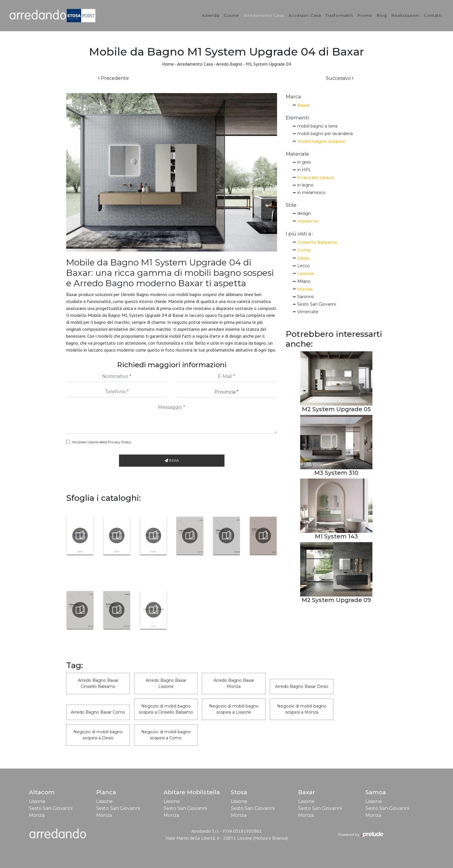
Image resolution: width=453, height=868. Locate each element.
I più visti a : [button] (299, 234)
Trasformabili (339, 15)
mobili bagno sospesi (321, 141)
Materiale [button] (297, 154)
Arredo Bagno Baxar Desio (302, 686)
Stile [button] (291, 205)
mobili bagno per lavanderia (325, 134)
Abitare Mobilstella (192, 792)
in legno (305, 185)
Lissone (306, 273)
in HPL (304, 170)
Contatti (433, 15)
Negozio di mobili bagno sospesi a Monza (302, 709)
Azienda (211, 15)
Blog (382, 15)
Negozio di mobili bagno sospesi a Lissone (234, 709)
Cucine (231, 15)
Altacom (42, 792)
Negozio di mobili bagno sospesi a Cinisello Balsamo (166, 709)
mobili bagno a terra (317, 126)
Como (304, 250)
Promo (365, 15)
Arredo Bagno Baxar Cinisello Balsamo (98, 683)
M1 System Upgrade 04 (269, 64)
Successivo (340, 78)
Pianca (106, 792)
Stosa (239, 792)
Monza (305, 289)
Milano (304, 281)
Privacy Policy (120, 442)
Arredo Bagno (229, 64)
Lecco (303, 266)
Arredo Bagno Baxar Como (98, 712)
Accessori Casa (305, 15)
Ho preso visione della (102, 442)
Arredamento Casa (264, 15)
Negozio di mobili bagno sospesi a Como (166, 735)
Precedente (113, 78)
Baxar (304, 105)
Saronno (306, 297)
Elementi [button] (297, 118)
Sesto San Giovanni (317, 304)
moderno (308, 221)
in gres (304, 162)
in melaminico (311, 193)
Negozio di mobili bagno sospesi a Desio (98, 735)
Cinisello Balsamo (317, 242)
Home (168, 64)
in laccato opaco (316, 177)
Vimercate (308, 312)
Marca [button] (293, 97)
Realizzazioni (405, 15)
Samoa (376, 792)
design (304, 213)
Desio (304, 258)
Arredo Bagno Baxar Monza (234, 683)
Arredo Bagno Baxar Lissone (166, 683)
